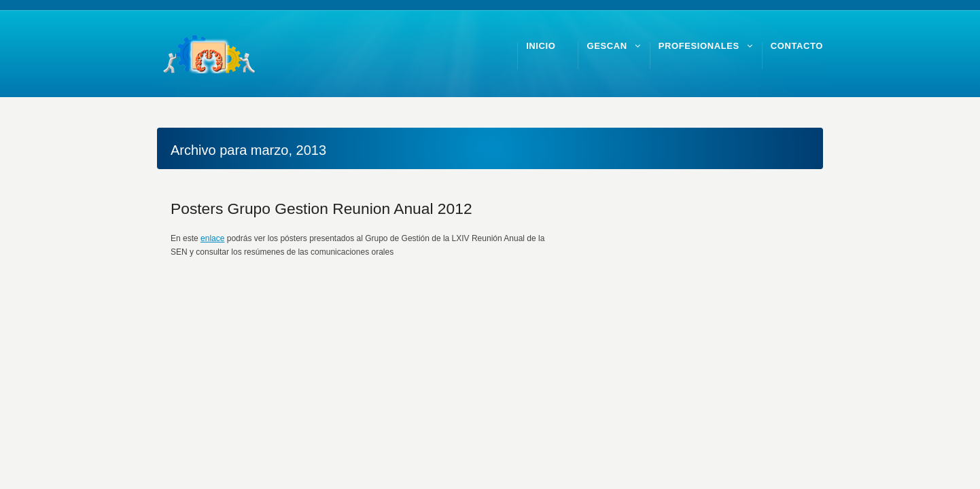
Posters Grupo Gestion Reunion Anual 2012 (321, 209)
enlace (212, 238)
